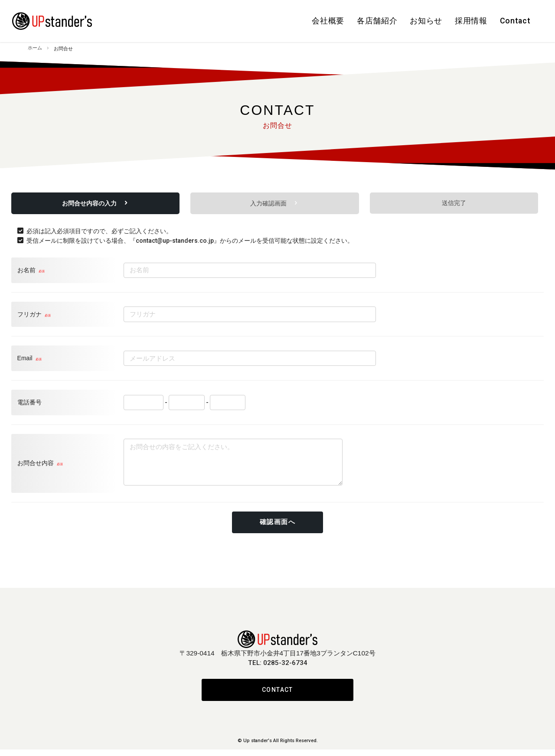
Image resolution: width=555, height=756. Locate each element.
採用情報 (454, 19)
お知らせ (398, 19)
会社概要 (280, 19)
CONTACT (277, 696)
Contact (509, 19)
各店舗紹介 (339, 19)
